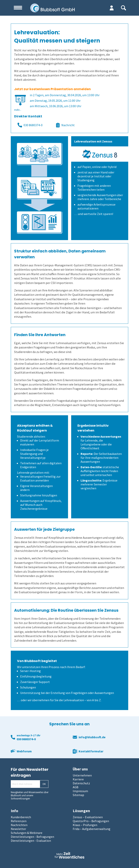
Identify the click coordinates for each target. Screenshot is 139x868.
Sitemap (78, 795)
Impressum (80, 791)
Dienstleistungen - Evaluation (31, 841)
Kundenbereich (21, 817)
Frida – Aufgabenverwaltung (92, 829)
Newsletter (18, 829)
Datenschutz (81, 783)
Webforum (24, 751)
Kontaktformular (91, 751)
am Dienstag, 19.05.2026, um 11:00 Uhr (55, 101)
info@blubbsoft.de (92, 737)
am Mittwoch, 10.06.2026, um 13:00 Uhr (56, 106)
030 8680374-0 (30, 125)
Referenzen (19, 821)
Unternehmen (82, 775)
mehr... (18, 110)
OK (44, 784)
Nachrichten (19, 825)
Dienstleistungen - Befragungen (32, 837)
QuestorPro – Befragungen (91, 821)
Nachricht (65, 125)
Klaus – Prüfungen (85, 825)
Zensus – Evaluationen (88, 817)
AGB (76, 787)
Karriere (78, 779)
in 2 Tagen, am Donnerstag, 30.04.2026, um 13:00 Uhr (65, 95)
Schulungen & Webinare (27, 833)
